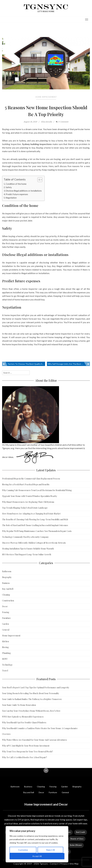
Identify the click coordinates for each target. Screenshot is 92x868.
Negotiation (11, 198)
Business (6, 583)
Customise (23, 850)
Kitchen (5, 641)
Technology (7, 665)
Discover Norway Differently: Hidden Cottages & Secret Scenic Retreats (34, 543)
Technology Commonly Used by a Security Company (25, 537)
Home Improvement (46, 97)
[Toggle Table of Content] (38, 180)
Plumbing (6, 653)
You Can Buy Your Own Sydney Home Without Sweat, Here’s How (31, 711)
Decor (5, 606)
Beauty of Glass (77, 839)
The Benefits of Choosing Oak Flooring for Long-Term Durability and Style (35, 519)
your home (29, 292)
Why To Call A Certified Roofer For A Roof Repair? (25, 757)
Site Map (74, 864)
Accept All (37, 856)
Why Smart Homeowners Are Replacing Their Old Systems (28, 502)
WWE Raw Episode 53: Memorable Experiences (23, 717)
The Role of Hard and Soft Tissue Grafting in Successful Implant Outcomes (35, 525)
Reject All (50, 850)
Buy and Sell (29, 792)
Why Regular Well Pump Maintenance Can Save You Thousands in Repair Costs (37, 531)
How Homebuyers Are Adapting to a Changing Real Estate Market (31, 514)
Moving (5, 647)
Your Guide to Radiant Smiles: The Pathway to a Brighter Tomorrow (32, 699)
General (6, 630)
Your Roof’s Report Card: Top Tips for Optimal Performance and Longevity (36, 687)
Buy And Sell (8, 589)
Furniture (6, 618)
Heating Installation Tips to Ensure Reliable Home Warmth (28, 549)
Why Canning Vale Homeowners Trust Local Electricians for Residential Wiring (37, 490)
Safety (9, 187)
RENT (5, 659)
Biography (7, 577)
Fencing (6, 612)
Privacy (64, 864)
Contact (54, 864)
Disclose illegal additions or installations (24, 191)
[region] (37, 844)
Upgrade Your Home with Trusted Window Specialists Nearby (30, 496)
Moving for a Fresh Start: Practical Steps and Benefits (26, 484)
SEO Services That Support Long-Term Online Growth (27, 554)
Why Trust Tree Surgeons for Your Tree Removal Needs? (28, 752)
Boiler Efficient (76, 845)
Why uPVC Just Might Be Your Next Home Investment (26, 746)
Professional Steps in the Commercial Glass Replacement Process (31, 479)
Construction (8, 601)
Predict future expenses (17, 194)
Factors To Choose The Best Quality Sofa (27, 364)
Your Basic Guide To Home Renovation (19, 705)
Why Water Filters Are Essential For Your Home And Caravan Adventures (34, 740)
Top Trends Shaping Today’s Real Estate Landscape (25, 508)
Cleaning (6, 595)
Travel (5, 671)
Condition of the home (16, 184)
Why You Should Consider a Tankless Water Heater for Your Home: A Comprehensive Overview (40, 731)
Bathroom (7, 571)
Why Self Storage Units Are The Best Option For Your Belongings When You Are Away (69, 364)
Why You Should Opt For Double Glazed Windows (24, 723)
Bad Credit (81, 832)
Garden (5, 624)
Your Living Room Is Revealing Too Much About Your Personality (31, 693)
